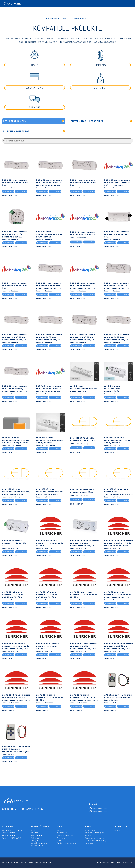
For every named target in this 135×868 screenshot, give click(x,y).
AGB (59, 840)
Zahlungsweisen (65, 835)
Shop (60, 830)
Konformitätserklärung (96, 840)
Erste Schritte (9, 833)
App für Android (10, 835)
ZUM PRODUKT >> (10, 195)
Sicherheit (36, 838)
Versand (61, 838)
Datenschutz (125, 863)
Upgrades (62, 833)
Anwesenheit (37, 846)
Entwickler (89, 843)
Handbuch (90, 830)
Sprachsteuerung (39, 843)
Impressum (103, 863)
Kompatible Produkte (12, 830)
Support (89, 835)
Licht (33, 830)
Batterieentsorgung (94, 838)
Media (117, 830)
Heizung (35, 833)
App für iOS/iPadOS (11, 838)
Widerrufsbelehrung (67, 843)
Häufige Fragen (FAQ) (95, 833)
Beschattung (37, 835)
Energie (34, 840)
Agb (113, 863)
